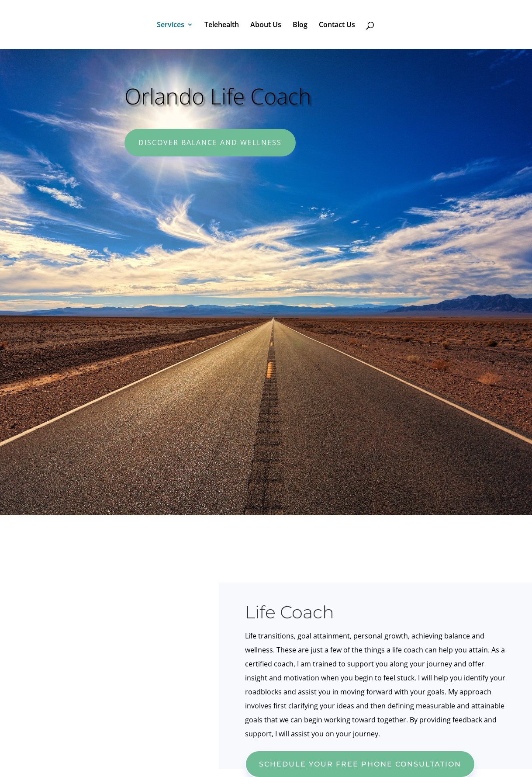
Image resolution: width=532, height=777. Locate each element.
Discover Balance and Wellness (210, 142)
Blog (300, 25)
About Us (266, 25)
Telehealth (222, 25)
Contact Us (337, 25)
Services (171, 25)
